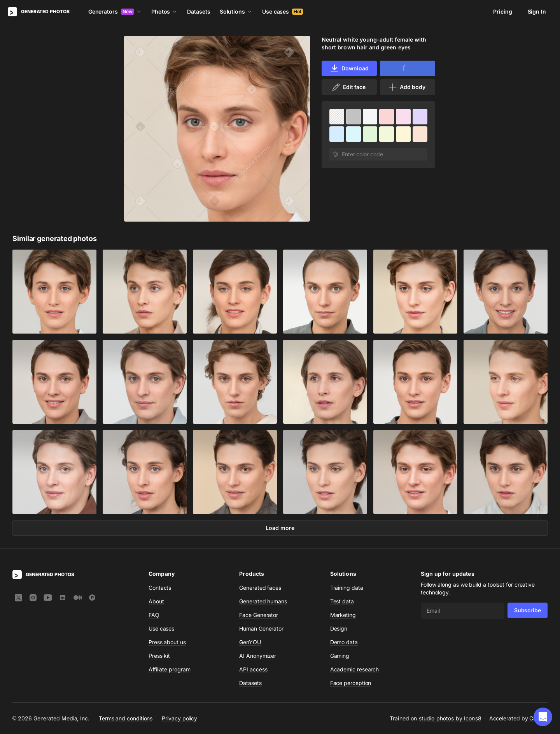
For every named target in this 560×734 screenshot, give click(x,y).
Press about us (167, 642)
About (156, 601)
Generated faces (260, 588)
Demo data (344, 642)
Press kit (159, 656)
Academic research (355, 669)
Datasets (199, 11)
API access (253, 669)
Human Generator (261, 628)
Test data (342, 601)
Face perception (351, 683)
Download (349, 68)
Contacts (160, 588)
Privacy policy (179, 718)
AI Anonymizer (258, 656)
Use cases (283, 11)
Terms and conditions (126, 718)
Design (339, 628)
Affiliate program (170, 669)
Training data (347, 588)
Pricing (502, 11)
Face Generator (259, 615)
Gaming (340, 656)
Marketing (343, 615)
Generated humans (263, 601)
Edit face (348, 87)
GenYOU (250, 642)
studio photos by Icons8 (450, 718)
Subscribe (528, 610)
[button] (543, 717)
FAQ (154, 615)
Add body (407, 87)
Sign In (537, 11)
